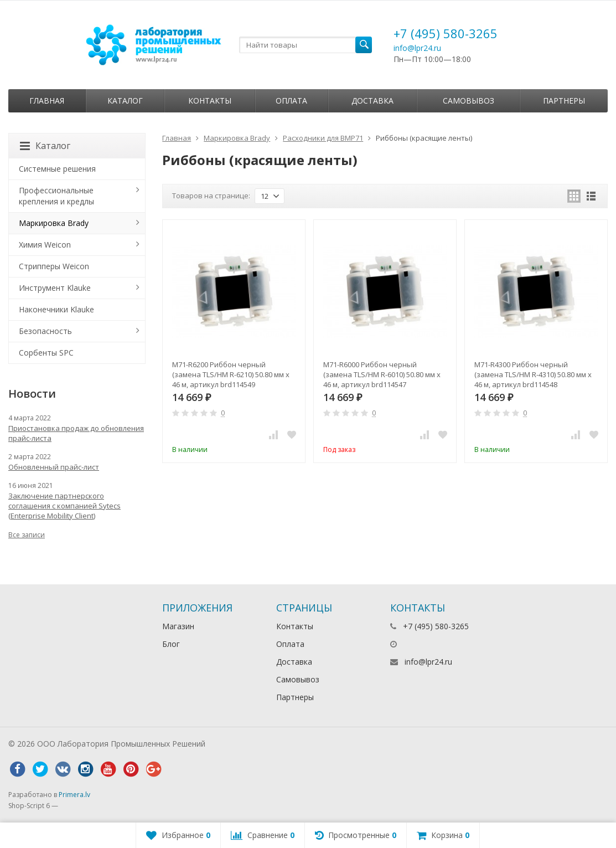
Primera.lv (74, 795)
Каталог (125, 101)
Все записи (27, 535)
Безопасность (45, 331)
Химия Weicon (45, 245)
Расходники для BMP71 (323, 138)
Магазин (178, 626)
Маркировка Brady (237, 138)
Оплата (291, 101)
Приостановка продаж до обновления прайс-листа (76, 433)
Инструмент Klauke (55, 288)
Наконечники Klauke (56, 309)
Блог (171, 644)
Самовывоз (469, 101)
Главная (47, 101)
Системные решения (57, 169)
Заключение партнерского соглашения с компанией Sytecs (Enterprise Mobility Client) (64, 506)
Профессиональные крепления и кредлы (56, 196)
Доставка (372, 101)
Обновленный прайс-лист (54, 467)
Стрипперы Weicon (54, 266)
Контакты (210, 101)
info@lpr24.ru (417, 48)
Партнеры (564, 101)
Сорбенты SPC (46, 353)
